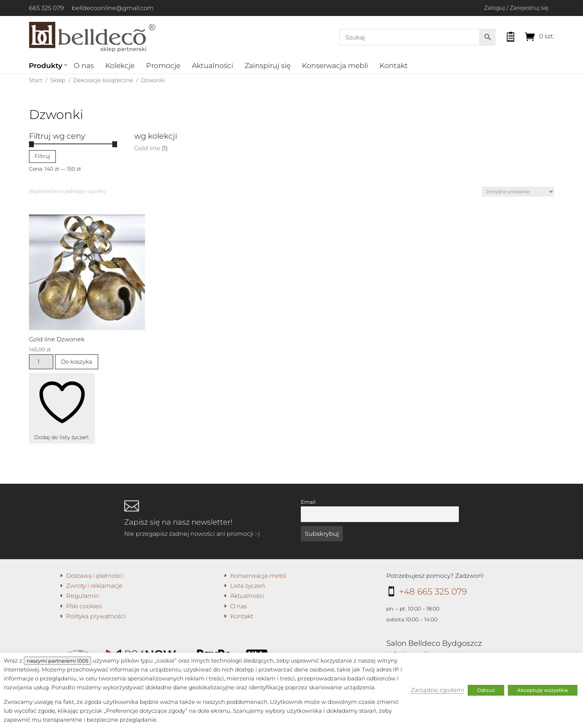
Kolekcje (120, 66)
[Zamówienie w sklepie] (518, 192)
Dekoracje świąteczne (103, 80)
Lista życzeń (248, 586)
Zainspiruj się (268, 66)
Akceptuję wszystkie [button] (543, 690)
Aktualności (212, 66)
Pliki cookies (84, 606)
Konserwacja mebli (335, 66)
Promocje (163, 66)
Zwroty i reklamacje (94, 586)
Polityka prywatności (96, 616)
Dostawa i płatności (95, 576)
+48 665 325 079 (433, 592)
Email (308, 502)
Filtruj (42, 156)
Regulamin (83, 596)
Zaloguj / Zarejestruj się (516, 8)
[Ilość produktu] (41, 362)
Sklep (58, 80)
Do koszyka (77, 362)
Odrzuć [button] (486, 690)
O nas (84, 66)
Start (36, 80)
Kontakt (394, 66)
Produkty (45, 66)
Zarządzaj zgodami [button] (437, 690)
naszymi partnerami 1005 (57, 661)
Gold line (147, 148)
